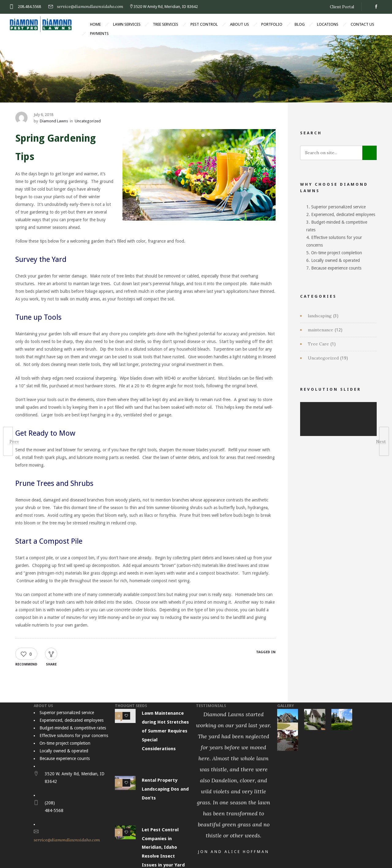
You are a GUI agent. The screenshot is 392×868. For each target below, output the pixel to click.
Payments (99, 34)
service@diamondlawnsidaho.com (90, 6)
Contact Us (362, 24)
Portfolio (272, 24)
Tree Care (318, 344)
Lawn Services (127, 24)
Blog (300, 24)
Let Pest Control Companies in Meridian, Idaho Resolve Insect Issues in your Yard (163, 847)
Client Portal (342, 7)
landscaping (320, 316)
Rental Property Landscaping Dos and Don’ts (165, 789)
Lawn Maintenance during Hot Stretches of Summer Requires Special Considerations (165, 731)
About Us (239, 24)
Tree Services (166, 24)
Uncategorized (323, 358)
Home (95, 24)
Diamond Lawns (54, 121)
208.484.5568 (29, 7)
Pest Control (204, 24)
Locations (328, 24)
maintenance (320, 330)
